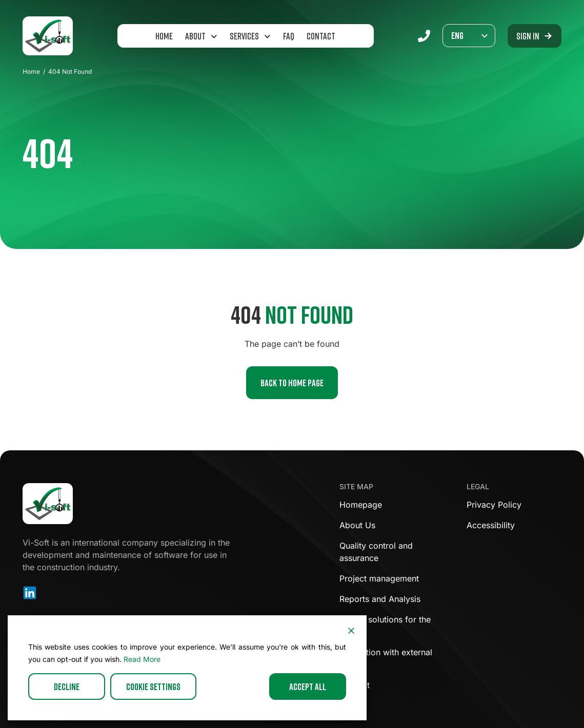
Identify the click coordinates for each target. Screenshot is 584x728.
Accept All (308, 687)
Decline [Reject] (67, 687)
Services (250, 37)
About (201, 37)
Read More (142, 659)
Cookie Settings (153, 687)
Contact (321, 36)
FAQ (289, 36)
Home (164, 36)
